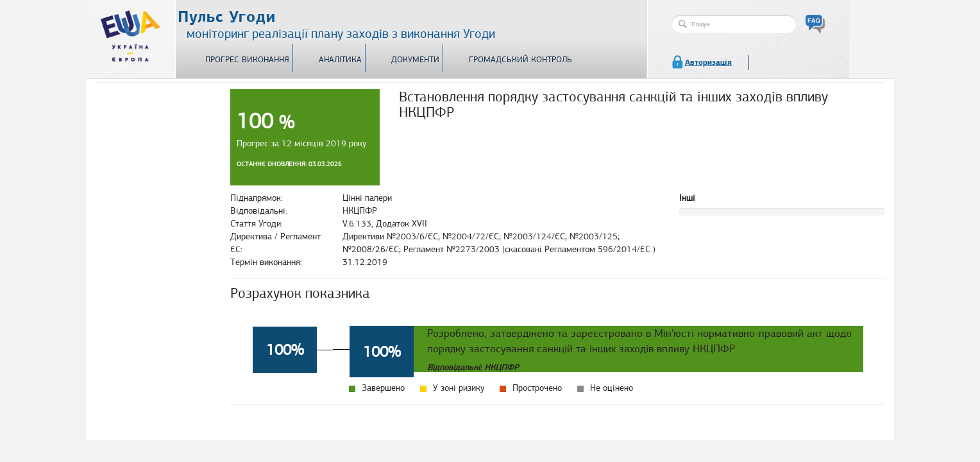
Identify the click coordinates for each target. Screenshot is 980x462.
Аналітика (340, 60)
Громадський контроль (520, 60)
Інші (687, 198)
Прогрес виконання (247, 60)
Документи (415, 60)
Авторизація (708, 62)
